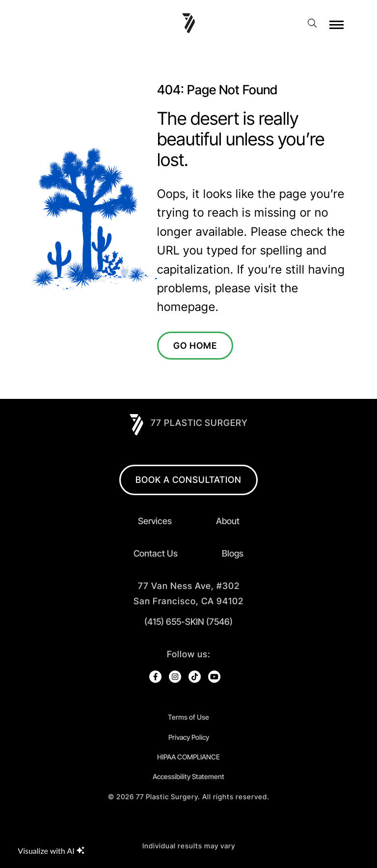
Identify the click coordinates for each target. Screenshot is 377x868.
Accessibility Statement (188, 776)
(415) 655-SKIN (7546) (188, 622)
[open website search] (315, 23)
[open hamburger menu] (337, 25)
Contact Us (156, 553)
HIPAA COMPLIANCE (188, 757)
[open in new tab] (188, 594)
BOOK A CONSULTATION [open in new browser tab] (188, 480)
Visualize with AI (51, 851)
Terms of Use (188, 717)
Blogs (233, 553)
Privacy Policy (189, 737)
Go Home (195, 346)
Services (155, 521)
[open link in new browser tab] (155, 677)
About (228, 521)
